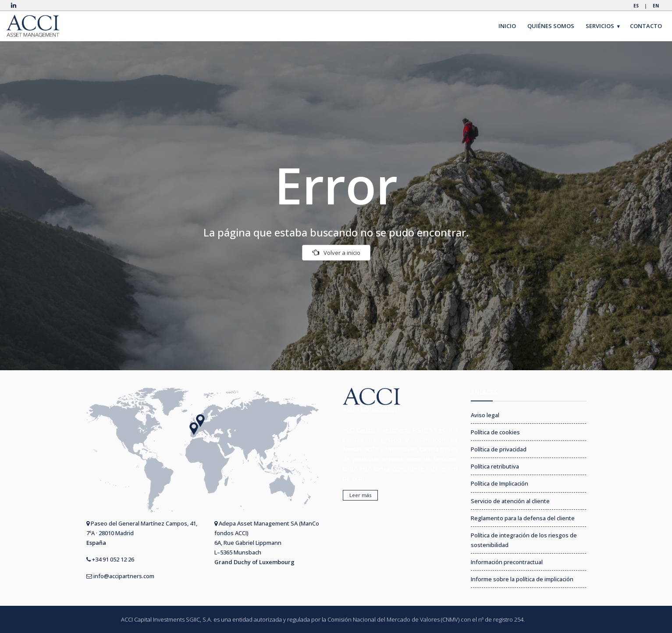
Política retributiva (495, 466)
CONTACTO (646, 26)
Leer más (360, 495)
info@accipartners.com (120, 576)
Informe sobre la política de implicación (522, 579)
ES (636, 6)
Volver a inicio (336, 253)
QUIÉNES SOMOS (551, 26)
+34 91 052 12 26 (110, 559)
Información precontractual (507, 562)
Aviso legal (485, 415)
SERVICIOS (603, 26)
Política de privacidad (499, 449)
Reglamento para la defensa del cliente (523, 518)
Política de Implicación (500, 483)
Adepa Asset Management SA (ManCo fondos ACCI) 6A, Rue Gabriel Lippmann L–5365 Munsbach (267, 543)
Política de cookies (495, 432)
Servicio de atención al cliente (510, 501)
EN (656, 6)
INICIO (507, 26)
